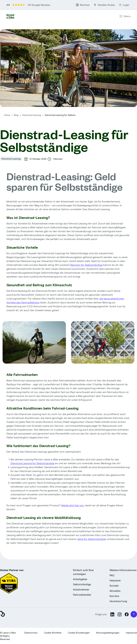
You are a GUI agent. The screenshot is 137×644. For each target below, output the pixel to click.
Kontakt (114, 586)
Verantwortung (118, 601)
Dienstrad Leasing (32, 115)
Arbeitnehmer (81, 589)
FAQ (112, 575)
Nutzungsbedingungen (108, 633)
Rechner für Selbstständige (86, 265)
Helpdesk (115, 580)
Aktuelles (115, 591)
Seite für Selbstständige (92, 539)
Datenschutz (31, 633)
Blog (16, 115)
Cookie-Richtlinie (53, 633)
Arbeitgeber (80, 579)
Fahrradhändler (82, 595)
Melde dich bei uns (72, 505)
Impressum (131, 633)
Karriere (114, 596)
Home (7, 115)
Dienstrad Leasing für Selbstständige (32, 463)
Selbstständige (82, 584)
